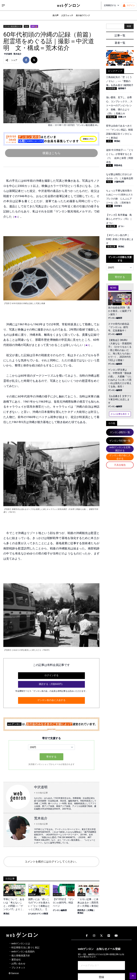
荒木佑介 (17, 54)
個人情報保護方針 (21, 956)
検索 (129, 26)
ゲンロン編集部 (60, 910)
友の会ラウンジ (83, 15)
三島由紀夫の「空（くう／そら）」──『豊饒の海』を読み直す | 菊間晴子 (120, 81)
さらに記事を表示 (120, 414)
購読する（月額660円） (51, 684)
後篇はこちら (51, 153)
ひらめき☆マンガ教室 (38, 914)
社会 (26, 26)
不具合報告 (120, 465)
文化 (109, 141)
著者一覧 (120, 43)
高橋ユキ (122, 117)
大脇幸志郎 (119, 182)
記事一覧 (120, 35)
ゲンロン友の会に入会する (51, 700)
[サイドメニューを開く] (3, 5)
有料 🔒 (34, 26)
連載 (109, 206)
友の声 (55, 15)
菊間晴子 (122, 88)
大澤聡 (90, 910)
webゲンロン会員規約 (23, 952)
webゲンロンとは (21, 943)
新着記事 (111, 117)
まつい (121, 226)
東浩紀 (6, 914)
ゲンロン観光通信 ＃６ (13, 26)
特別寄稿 (111, 88)
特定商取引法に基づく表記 (25, 947)
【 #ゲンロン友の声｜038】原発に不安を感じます (120, 239)
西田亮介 (81, 910)
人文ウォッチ (67, 15)
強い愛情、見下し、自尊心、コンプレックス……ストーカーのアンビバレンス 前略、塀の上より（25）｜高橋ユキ (119, 105)
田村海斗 (118, 206)
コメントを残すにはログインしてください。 (51, 862)
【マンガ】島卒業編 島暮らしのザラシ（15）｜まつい (119, 219)
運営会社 (16, 960)
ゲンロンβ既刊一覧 (120, 432)
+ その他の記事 (41, 793)
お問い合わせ (18, 964)
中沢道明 (8, 54)
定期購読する (112, 5)
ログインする (51, 675)
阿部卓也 (118, 165)
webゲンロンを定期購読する (120, 449)
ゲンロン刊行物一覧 (120, 441)
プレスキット (18, 968)
